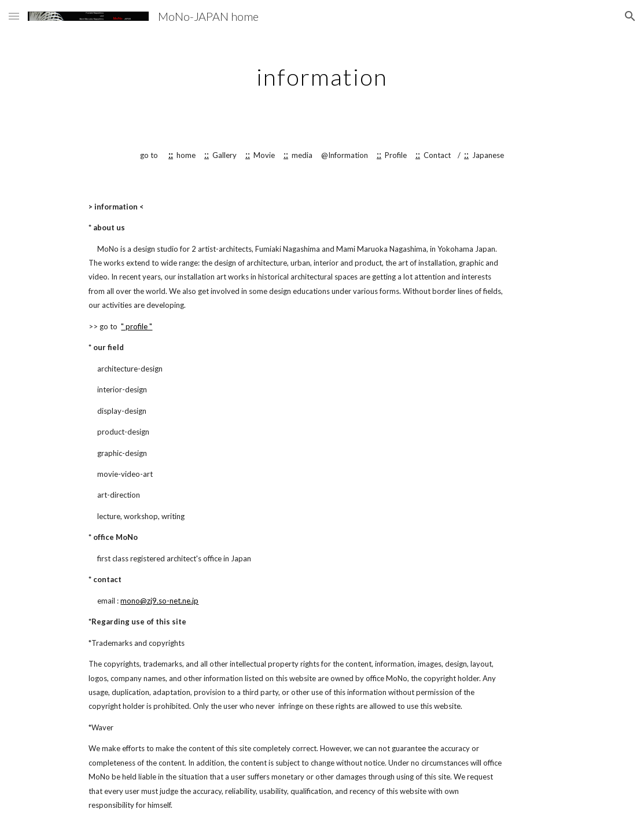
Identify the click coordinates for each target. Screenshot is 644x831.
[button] (14, 16)
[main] (322, 72)
